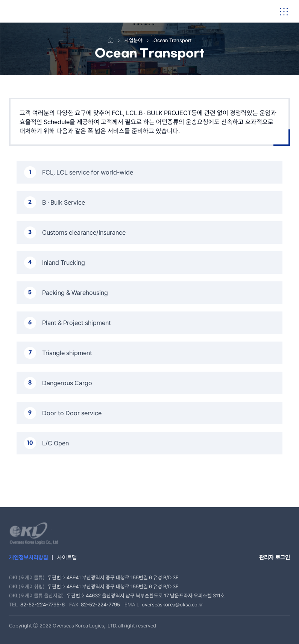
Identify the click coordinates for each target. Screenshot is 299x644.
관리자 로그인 (275, 557)
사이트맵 (67, 557)
